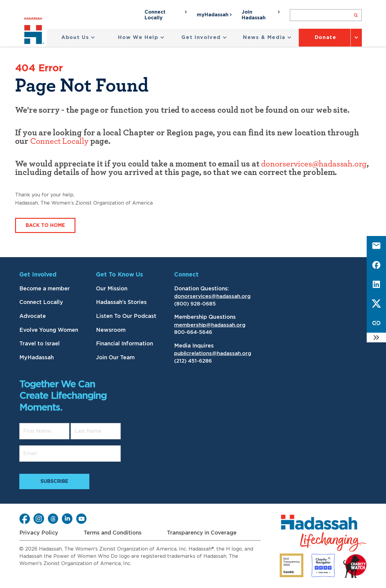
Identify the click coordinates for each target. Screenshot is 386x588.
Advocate (33, 316)
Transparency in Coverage (202, 533)
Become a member (45, 289)
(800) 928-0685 (195, 304)
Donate (326, 37)
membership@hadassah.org (210, 325)
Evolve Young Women (49, 330)
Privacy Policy (39, 533)
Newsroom (111, 330)
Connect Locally (59, 141)
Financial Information (124, 344)
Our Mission (112, 289)
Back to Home (45, 225)
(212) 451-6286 (193, 361)
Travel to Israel (40, 344)
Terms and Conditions (113, 533)
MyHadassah (37, 358)
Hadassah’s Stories (121, 302)
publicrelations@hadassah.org (213, 353)
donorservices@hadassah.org (314, 164)
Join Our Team (115, 358)
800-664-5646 (193, 332)
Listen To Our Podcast (126, 316)
